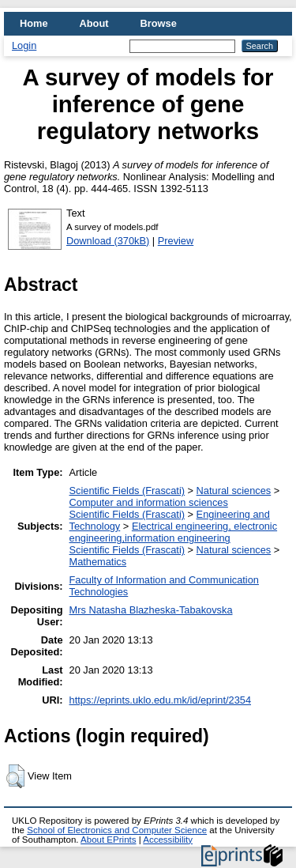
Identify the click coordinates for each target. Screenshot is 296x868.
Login (24, 45)
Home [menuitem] (34, 23)
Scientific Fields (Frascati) (127, 491)
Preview (176, 241)
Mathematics (98, 562)
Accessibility (168, 840)
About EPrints (108, 840)
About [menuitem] (94, 23)
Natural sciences (234, 491)
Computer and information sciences (149, 502)
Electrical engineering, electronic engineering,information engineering (174, 532)
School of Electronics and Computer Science (117, 830)
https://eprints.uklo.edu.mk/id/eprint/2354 (160, 700)
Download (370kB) (108, 241)
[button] (15, 776)
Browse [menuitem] (159, 23)
